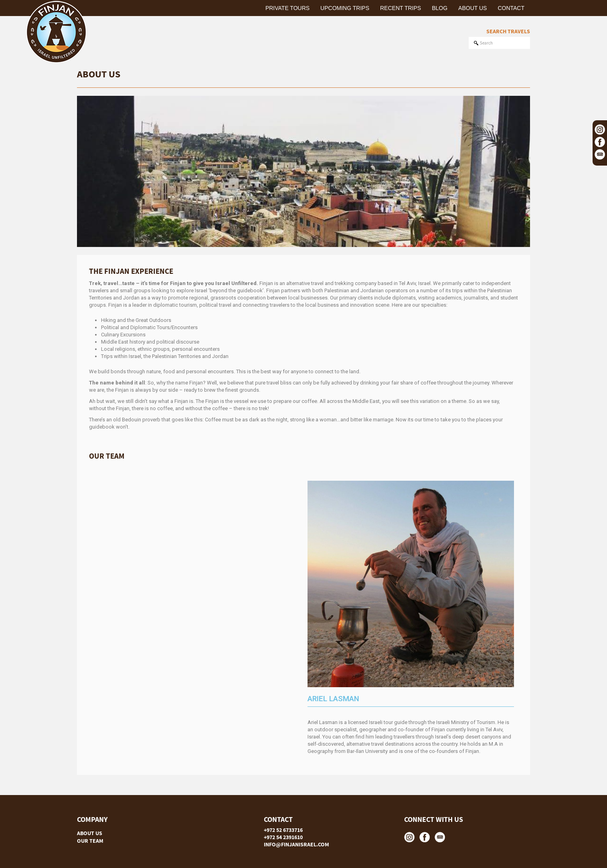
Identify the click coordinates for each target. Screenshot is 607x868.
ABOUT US (90, 833)
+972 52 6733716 (283, 830)
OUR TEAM (90, 841)
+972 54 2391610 (283, 837)
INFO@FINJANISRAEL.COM (296, 844)
